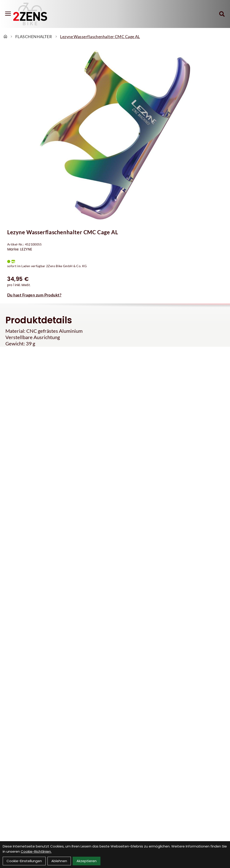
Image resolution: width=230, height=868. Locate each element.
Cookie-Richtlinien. (36, 851)
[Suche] (222, 14)
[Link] (8, 14)
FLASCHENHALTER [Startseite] (34, 37)
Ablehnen (59, 861)
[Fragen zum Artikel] (115, 295)
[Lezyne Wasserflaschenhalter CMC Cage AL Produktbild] (115, 135)
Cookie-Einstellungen (24, 861)
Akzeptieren (87, 861)
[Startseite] (5, 37)
